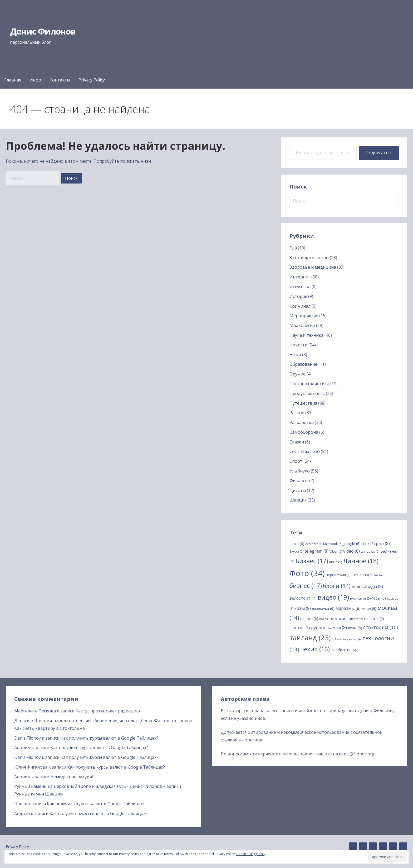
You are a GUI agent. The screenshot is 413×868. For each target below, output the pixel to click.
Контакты (60, 80)
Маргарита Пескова (35, 711)
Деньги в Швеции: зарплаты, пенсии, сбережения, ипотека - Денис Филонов (94, 721)
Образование (303, 364)
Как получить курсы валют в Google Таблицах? (109, 738)
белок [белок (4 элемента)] (376, 575)
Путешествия (303, 403)
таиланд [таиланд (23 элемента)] (310, 638)
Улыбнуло (300, 471)
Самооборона (304, 432)
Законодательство (309, 258)
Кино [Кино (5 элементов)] (336, 562)
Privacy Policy (92, 80)
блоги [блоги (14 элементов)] (337, 586)
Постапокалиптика (309, 384)
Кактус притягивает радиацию (108, 711)
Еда (293, 248)
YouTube (403, 847)
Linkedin (363, 847)
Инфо (35, 80)
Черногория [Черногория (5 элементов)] (338, 575)
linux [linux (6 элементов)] (368, 544)
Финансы (299, 481)
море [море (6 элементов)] (369, 608)
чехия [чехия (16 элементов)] (315, 649)
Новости (298, 345)
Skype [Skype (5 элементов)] (296, 551)
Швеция (298, 500)
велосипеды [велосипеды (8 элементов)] (367, 586)
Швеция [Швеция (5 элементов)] (360, 575)
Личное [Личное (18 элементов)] (361, 561)
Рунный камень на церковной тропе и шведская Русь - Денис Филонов (88, 786)
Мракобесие (302, 325)
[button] (388, 857)
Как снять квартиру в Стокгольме (50, 728)
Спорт (296, 461)
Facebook (383, 847)
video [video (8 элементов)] (351, 551)
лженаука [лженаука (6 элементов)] (323, 608)
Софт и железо (305, 451)
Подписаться (379, 153)
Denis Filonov (28, 738)
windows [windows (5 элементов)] (370, 551)
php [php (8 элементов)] (383, 543)
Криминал (300, 306)
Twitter (393, 847)
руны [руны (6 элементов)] (355, 628)
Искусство (300, 287)
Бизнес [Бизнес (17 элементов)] (312, 561)
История (298, 296)
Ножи (295, 355)
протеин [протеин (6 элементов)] (300, 628)
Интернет (300, 277)
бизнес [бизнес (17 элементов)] (306, 586)
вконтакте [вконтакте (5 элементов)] (360, 598)
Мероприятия (304, 316)
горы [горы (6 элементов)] (379, 598)
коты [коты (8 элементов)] (303, 608)
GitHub (353, 847)
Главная (13, 80)
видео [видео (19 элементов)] (333, 597)
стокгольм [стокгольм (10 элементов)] (380, 627)
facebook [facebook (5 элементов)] (333, 544)
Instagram (373, 847)
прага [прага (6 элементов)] (376, 618)
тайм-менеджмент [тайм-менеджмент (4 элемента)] (346, 639)
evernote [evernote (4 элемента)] (314, 544)
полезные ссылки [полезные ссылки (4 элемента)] (334, 619)
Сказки (297, 442)
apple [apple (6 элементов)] (297, 544)
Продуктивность (307, 393)
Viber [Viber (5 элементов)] (336, 551)
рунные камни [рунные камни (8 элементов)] (329, 628)
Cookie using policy (251, 854)
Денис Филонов (43, 31)
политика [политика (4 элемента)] (359, 619)
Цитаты (298, 490)
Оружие (298, 374)
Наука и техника (306, 335)
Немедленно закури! (72, 777)
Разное (297, 413)
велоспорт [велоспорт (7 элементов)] (303, 598)
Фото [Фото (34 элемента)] (307, 573)
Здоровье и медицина (313, 267)
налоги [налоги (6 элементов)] (309, 618)
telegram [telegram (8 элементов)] (316, 551)
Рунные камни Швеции (38, 794)
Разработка (302, 422)
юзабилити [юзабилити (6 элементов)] (343, 650)
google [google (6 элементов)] (352, 544)
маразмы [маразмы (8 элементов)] (348, 608)
